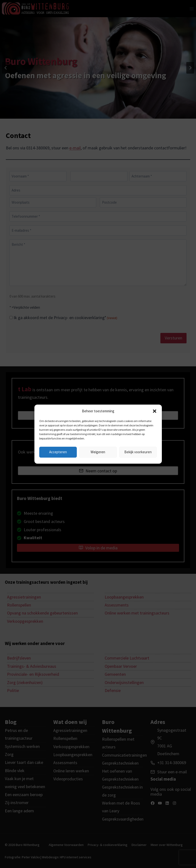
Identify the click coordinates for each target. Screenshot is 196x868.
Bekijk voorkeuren (138, 452)
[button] (155, 411)
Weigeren (98, 452)
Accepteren (58, 452)
